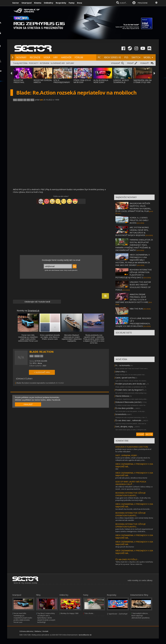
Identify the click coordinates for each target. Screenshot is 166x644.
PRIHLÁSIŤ (28, 404)
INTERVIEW (44, 63)
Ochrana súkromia (26, 631)
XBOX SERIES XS (112, 57)
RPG (35, 363)
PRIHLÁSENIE (143, 3)
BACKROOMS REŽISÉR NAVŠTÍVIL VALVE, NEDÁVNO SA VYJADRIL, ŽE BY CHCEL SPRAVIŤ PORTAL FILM (133, 207)
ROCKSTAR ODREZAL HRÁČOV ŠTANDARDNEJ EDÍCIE (43, 83)
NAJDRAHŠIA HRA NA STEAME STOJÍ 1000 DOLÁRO (143, 82)
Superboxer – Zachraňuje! (118, 614)
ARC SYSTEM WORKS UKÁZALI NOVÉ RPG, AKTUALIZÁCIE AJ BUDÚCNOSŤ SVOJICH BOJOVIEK (132, 231)
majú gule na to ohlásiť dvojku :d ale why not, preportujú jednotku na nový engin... (133, 499)
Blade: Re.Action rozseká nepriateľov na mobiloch (36, 383)
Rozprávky (61, 3)
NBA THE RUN (136, 309)
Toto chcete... (89, 613)
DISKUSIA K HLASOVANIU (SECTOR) (132, 447)
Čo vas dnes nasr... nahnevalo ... (129, 420)
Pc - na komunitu (123, 365)
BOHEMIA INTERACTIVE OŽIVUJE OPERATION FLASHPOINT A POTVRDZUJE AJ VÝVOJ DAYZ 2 (134, 273)
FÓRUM (79, 57)
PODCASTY (34, 63)
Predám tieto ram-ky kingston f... (130, 390)
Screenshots (121, 414)
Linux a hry (120, 371)
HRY (56, 57)
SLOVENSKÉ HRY (58, 63)
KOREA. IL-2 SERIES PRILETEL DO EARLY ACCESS (139, 220)
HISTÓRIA (23, 63)
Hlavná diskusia (122, 396)
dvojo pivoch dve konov (125, 547)
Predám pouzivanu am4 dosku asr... (131, 384)
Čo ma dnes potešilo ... (125, 408)
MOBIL (147, 57)
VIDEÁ (47, 57)
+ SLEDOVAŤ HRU (42, 372)
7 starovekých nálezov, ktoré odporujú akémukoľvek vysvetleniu (141, 616)
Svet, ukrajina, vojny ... (125, 426)
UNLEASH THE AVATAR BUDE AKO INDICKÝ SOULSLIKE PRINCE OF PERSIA (133, 286)
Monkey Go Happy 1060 (70, 613)
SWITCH (136, 57)
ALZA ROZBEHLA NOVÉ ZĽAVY (101, 81)
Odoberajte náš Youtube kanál (37, 302)
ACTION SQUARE (41, 361)
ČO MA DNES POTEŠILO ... (127, 559)
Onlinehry (49, 3)
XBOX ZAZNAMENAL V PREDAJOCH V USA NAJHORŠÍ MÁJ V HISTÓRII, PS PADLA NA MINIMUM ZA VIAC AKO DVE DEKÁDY (133, 260)
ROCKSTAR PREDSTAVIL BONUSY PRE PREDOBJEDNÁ (20, 83)
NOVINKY (21, 57)
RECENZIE (35, 57)
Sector (16, 3)
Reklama (38, 631)
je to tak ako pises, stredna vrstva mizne (131, 478)
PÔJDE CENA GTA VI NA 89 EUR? (82, 81)
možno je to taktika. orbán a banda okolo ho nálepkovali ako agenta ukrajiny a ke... (133, 459)
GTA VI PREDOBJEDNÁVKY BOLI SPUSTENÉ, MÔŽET (62, 83)
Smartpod (27, 3)
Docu (79, 3)
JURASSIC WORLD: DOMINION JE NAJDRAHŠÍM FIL (121, 82)
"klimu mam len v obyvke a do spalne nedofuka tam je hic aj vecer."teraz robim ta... (134, 563)
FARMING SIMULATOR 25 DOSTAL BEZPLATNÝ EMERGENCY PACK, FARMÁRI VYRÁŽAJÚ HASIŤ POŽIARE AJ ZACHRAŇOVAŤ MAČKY (134, 245)
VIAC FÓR (149, 434)
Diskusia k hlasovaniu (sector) (128, 402)
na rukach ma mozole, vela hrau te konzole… (133, 509)
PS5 (126, 57)
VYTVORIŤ (140, 434)
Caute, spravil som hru (125, 378)
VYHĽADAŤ (116, 63)
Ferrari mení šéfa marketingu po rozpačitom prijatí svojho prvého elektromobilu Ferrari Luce (23, 618)
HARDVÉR (66, 57)
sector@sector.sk (85, 635)
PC (99, 57)
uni (41, 100)
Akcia (40, 363)
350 (117, 469)
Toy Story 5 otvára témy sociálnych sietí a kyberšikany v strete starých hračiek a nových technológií (46, 618)
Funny (72, 3)
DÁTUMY (70, 63)
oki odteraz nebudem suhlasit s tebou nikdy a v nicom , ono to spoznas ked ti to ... (134, 488)
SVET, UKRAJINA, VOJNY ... (127, 455)
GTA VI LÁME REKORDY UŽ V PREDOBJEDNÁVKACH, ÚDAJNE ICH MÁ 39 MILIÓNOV (133, 322)
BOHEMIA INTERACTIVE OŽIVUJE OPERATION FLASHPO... (131, 494)
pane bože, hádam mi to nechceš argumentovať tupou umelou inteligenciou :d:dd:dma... (134, 530)
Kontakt (45, 631)
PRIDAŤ (130, 63)
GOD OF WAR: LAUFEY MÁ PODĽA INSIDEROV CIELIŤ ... (131, 483)
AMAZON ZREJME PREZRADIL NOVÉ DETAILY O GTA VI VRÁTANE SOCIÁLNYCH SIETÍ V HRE (132, 298)
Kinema (38, 3)
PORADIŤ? (145, 63)
